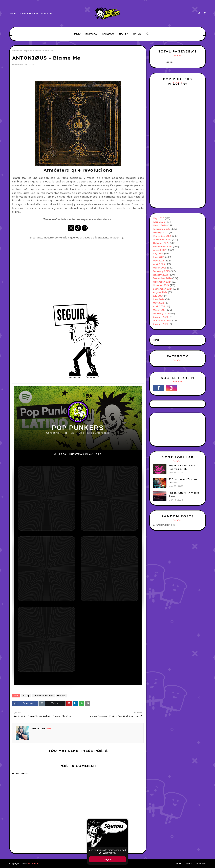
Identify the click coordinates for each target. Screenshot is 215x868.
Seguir (107, 859)
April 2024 (159, 306)
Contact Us (200, 863)
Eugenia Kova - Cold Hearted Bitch (182, 467)
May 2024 (158, 303)
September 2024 (163, 289)
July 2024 (158, 296)
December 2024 (162, 278)
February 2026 (161, 229)
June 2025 (159, 257)
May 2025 (158, 261)
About (189, 863)
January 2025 (160, 275)
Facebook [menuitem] (108, 34)
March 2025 (160, 268)
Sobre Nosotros (29, 13)
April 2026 (159, 222)
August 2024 (160, 292)
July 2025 (158, 254)
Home (15, 50)
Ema (49, 729)
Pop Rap (24, 50)
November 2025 (162, 240)
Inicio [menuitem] (77, 34)
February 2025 (161, 271)
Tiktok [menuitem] (137, 34)
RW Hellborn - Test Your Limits (184, 481)
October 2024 (161, 285)
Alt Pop (26, 696)
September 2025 (163, 247)
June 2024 (159, 299)
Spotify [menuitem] (124, 34)
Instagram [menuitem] (91, 34)
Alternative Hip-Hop (43, 696)
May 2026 (159, 218)
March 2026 (160, 225)
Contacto (47, 13)
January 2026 (161, 233)
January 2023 (160, 324)
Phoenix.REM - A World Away (184, 494)
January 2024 (160, 317)
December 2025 (162, 236)
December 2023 (162, 321)
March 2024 (160, 310)
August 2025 (160, 250)
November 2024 (162, 282)
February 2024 (161, 314)
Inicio (13, 13)
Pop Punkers (34, 863)
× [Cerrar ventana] (125, 822)
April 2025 (159, 264)
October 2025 (161, 243)
